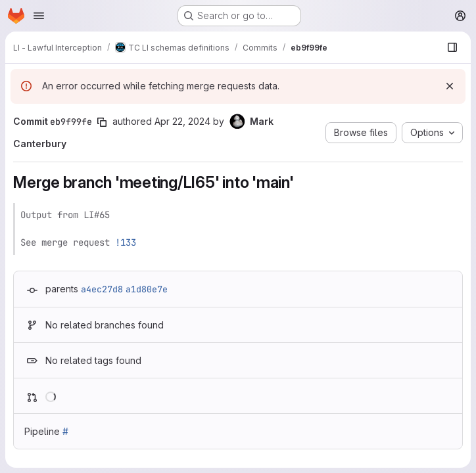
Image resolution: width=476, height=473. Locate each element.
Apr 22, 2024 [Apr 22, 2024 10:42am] (182, 121)
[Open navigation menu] (39, 16)
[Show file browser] (452, 47)
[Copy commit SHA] (102, 122)
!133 (126, 242)
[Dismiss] (450, 86)
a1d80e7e (147, 289)
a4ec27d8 (102, 289)
